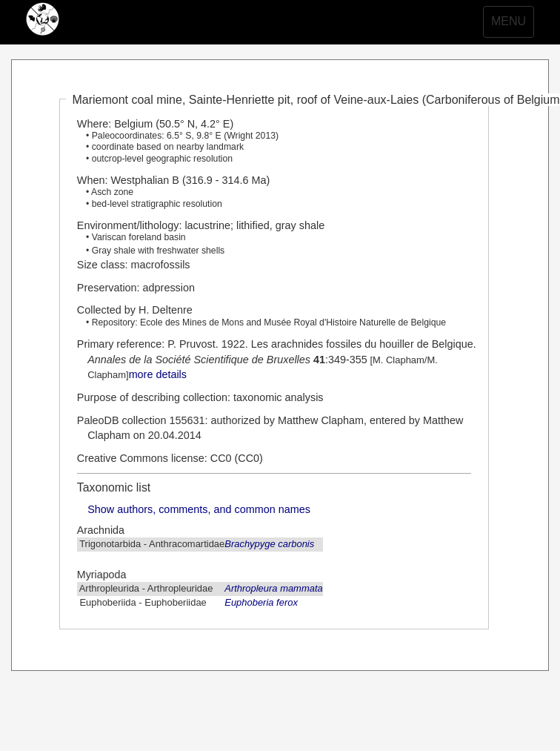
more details (158, 374)
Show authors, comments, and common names (199, 509)
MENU (512, 25)
